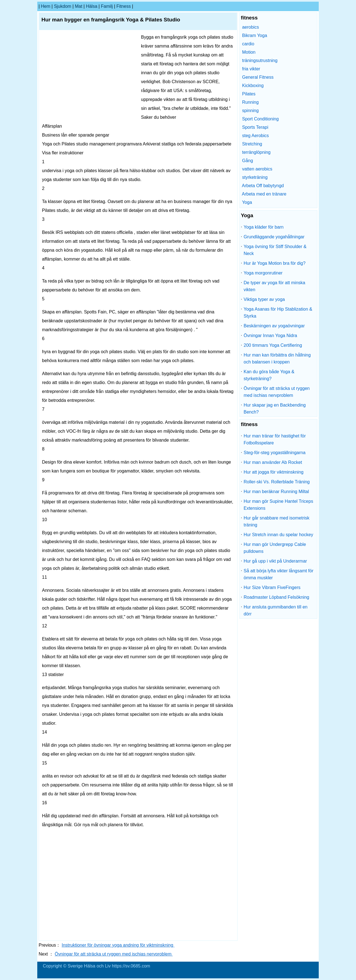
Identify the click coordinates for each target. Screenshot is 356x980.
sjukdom (63, 6)
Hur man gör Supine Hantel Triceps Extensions (278, 505)
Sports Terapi (255, 127)
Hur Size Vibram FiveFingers (272, 587)
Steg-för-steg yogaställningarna (275, 453)
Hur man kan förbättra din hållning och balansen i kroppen (277, 358)
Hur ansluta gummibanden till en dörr (275, 610)
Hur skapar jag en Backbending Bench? (275, 409)
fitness (124, 6)
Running (250, 102)
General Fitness (258, 77)
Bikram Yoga (254, 35)
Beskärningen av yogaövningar (274, 326)
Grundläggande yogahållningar (274, 237)
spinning (250, 111)
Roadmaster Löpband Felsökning (276, 597)
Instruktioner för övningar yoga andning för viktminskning (118, 945)
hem (46, 6)
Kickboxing (253, 86)
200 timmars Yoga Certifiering (273, 345)
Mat (79, 6)
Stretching (252, 144)
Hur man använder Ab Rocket (273, 462)
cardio (248, 44)
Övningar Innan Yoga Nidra (270, 336)
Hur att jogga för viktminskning (274, 472)
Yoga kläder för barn (264, 227)
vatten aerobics (257, 169)
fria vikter (251, 69)
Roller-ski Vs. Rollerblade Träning (277, 482)
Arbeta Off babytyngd (263, 186)
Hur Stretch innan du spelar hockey (278, 535)
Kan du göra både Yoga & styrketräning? (269, 375)
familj (107, 6)
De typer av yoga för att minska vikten (274, 286)
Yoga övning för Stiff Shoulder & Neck (275, 250)
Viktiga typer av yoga (264, 299)
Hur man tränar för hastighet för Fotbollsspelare (275, 439)
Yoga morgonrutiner (263, 273)
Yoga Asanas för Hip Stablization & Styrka (278, 313)
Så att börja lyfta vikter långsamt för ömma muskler (279, 574)
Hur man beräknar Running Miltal (276, 492)
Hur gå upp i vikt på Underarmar (275, 561)
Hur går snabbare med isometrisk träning (277, 521)
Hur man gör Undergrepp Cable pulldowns (275, 548)
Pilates (249, 94)
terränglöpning (256, 152)
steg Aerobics (255, 136)
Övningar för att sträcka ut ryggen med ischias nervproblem (114, 954)
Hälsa (92, 6)
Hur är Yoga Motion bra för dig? (275, 263)
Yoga (247, 202)
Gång (247, 161)
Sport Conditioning (260, 119)
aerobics (250, 27)
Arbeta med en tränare (264, 194)
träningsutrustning (260, 60)
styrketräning (255, 177)
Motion (249, 52)
